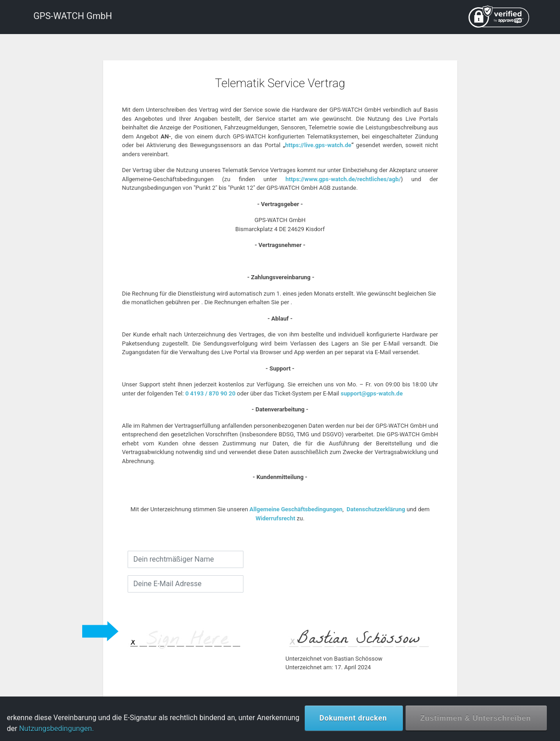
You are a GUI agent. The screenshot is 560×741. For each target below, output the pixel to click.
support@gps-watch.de (372, 393)
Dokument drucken (353, 718)
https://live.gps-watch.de (318, 145)
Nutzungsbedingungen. (57, 729)
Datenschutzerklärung (376, 509)
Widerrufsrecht (275, 518)
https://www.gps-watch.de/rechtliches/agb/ (343, 179)
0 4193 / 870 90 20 (210, 393)
